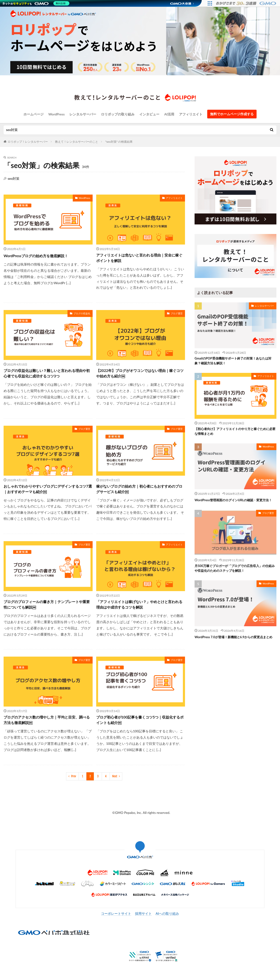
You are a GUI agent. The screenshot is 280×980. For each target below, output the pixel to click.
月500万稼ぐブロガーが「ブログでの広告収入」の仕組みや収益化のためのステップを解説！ (235, 577)
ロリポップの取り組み (118, 114)
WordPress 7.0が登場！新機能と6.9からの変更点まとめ (234, 649)
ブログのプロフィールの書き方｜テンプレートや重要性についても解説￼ (47, 611)
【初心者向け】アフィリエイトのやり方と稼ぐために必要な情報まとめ (234, 433)
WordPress (56, 114)
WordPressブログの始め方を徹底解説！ (42, 256)
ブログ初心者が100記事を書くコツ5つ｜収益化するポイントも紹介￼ (140, 728)
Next (115, 785)
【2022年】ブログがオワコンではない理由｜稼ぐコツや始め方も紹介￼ (140, 376)
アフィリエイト (191, 114)
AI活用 (169, 114)
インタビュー (149, 114)
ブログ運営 (177, 315)
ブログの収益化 (82, 315)
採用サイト (143, 922)
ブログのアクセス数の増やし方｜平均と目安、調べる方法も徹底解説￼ (45, 728)
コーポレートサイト (116, 922)
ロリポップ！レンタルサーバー (28, 142)
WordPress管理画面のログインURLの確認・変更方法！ (235, 505)
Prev (74, 785)
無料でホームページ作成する (232, 114)
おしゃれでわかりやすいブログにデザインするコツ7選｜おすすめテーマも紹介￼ (47, 493)
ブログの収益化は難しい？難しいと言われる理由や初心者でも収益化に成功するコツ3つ (47, 376)
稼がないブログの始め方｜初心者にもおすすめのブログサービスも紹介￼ (139, 493)
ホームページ (34, 114)
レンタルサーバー (83, 114)
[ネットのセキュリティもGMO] (37, 3)
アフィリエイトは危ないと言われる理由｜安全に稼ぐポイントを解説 (139, 259)
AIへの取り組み (167, 922)
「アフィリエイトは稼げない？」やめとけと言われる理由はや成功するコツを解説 (139, 611)
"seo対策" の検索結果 (119, 142)
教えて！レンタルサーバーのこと (77, 142)
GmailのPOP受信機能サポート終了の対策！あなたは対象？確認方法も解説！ (235, 362)
